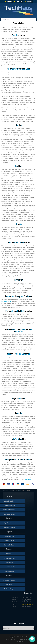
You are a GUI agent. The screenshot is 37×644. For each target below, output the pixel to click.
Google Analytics (6, 302)
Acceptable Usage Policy (24, 640)
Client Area (19, 1)
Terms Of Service (10, 640)
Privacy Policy (19, 641)
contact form (27, 480)
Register (9, 1)
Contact (30, 1)
